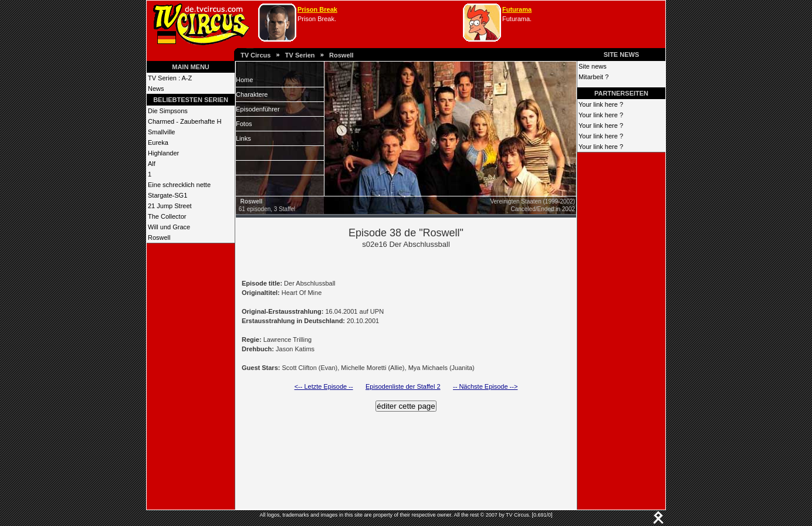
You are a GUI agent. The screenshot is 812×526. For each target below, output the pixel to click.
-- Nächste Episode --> (485, 386)
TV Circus (256, 55)
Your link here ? (601, 104)
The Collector (167, 216)
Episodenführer (258, 109)
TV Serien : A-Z (170, 78)
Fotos (244, 124)
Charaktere (252, 94)
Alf (152, 164)
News (156, 89)
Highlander (163, 153)
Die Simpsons (168, 111)
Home (244, 80)
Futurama (517, 9)
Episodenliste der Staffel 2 (403, 386)
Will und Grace (169, 227)
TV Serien (300, 55)
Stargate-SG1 (168, 195)
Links (243, 138)
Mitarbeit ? (593, 77)
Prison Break (317, 9)
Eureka (158, 142)
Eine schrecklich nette (179, 185)
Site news (593, 66)
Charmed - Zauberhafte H (185, 121)
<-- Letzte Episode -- (324, 386)
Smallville (161, 132)
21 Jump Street (170, 206)
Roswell (341, 55)
